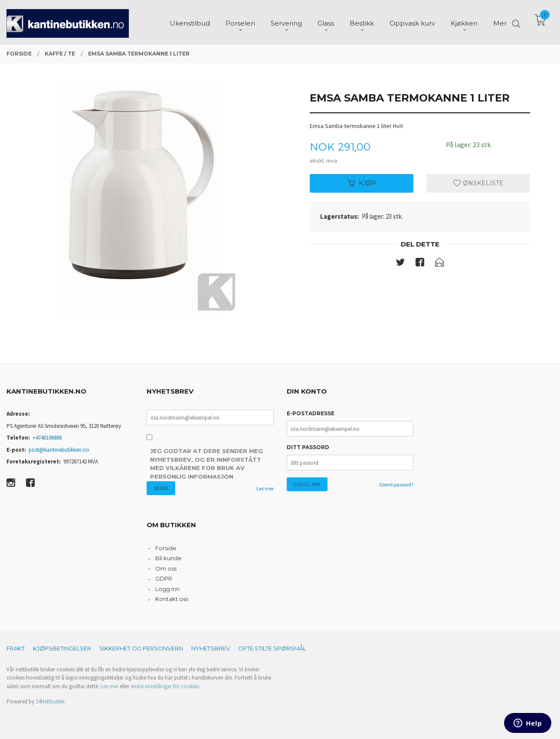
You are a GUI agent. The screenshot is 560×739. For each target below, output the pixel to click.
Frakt (16, 648)
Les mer (265, 488)
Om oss (166, 568)
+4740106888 (47, 438)
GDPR (164, 578)
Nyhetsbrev (211, 648)
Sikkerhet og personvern (141, 648)
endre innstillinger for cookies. (165, 686)
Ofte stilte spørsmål (272, 648)
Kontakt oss (172, 599)
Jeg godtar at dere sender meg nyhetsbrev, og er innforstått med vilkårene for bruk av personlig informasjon (206, 464)
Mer (500, 22)
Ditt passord (308, 447)
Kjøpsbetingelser (62, 648)
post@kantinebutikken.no (59, 450)
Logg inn (167, 589)
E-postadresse (311, 413)
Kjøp (362, 183)
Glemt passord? (396, 484)
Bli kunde (169, 558)
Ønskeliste (478, 183)
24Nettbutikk (50, 701)
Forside (166, 548)
